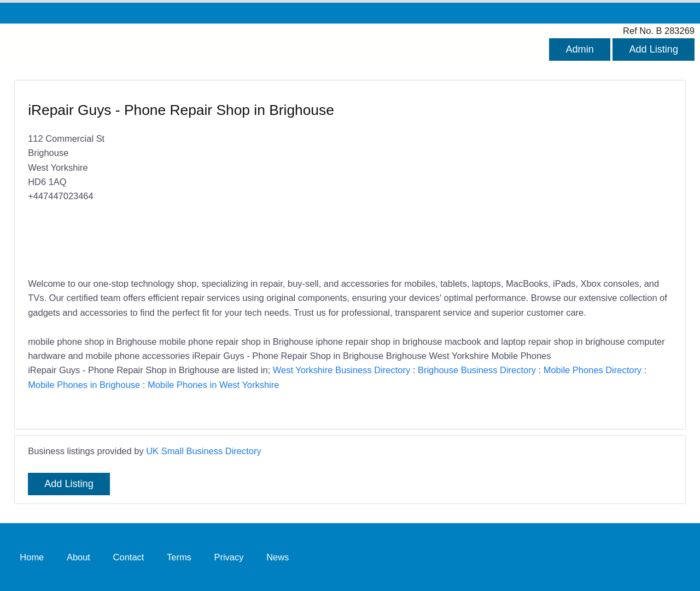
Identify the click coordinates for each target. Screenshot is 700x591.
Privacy (229, 557)
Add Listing (654, 49)
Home (32, 557)
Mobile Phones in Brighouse (84, 385)
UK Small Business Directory (204, 451)
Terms (179, 557)
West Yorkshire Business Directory (342, 370)
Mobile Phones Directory (593, 370)
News (278, 557)
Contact (129, 557)
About (78, 557)
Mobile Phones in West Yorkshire (213, 385)
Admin (579, 49)
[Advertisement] (506, 180)
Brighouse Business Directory (477, 370)
